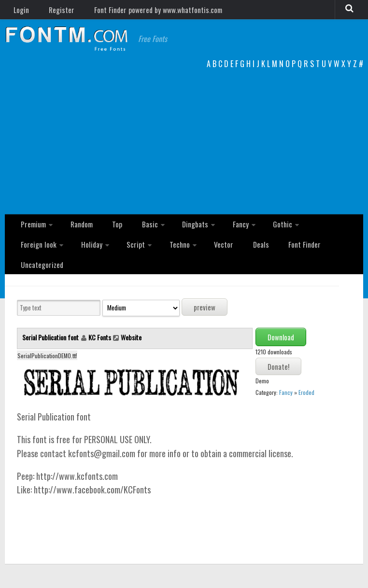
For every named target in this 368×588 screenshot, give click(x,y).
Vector (150, 256)
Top (109, 231)
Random (78, 231)
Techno (110, 256)
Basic (135, 231)
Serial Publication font (51, 332)
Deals (182, 256)
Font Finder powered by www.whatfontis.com (145, 12)
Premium (32, 231)
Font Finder (220, 256)
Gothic (257, 231)
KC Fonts (100, 332)
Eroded (306, 387)
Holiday (30, 256)
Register (54, 12)
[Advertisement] (184, 147)
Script (70, 256)
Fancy (219, 231)
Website (131, 332)
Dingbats (177, 231)
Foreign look (305, 231)
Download (281, 332)
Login (19, 12)
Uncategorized (271, 256)
